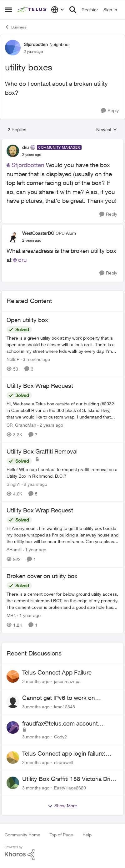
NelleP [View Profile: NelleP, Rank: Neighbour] (13, 359)
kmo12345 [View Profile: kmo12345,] (65, 707)
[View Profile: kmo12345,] (13, 702)
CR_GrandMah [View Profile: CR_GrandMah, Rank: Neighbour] (21, 425)
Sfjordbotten (28, 165)
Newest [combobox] (107, 130)
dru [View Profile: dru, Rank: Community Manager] (25, 147)
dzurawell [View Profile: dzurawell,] (64, 762)
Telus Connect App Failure (57, 672)
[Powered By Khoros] (62, 853)
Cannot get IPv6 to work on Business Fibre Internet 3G (59, 698)
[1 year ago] (35, 550)
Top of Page (61, 835)
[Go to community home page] (32, 10)
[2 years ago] (50, 425)
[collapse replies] (62, 142)
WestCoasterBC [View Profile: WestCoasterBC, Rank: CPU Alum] (38, 233)
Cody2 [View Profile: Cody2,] (60, 737)
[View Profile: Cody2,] (13, 727)
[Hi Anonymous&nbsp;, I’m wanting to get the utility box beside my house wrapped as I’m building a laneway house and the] (62, 535)
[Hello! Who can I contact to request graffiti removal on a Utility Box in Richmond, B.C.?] (62, 472)
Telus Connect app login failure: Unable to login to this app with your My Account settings (70, 754)
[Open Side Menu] (8, 10)
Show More (62, 806)
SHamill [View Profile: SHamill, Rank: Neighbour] (14, 550)
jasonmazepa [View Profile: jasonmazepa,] (67, 681)
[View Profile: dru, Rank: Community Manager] (13, 151)
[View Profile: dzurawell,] (13, 758)
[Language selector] (58, 10)
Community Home (22, 835)
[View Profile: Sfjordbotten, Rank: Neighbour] (13, 48)
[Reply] (110, 111)
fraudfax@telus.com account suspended (60, 724)
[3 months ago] (35, 359)
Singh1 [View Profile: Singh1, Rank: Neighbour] (13, 484)
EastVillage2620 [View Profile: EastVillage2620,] (70, 788)
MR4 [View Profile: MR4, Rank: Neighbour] (11, 615)
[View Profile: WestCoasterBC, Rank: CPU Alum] (13, 237)
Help (87, 835)
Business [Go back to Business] (16, 27)
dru (22, 260)
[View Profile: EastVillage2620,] (13, 783)
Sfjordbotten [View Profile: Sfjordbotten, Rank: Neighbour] (36, 44)
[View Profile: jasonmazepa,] (13, 676)
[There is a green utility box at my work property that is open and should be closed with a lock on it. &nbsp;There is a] (62, 344)
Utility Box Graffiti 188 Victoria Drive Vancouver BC (69, 779)
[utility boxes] (32, 155)
